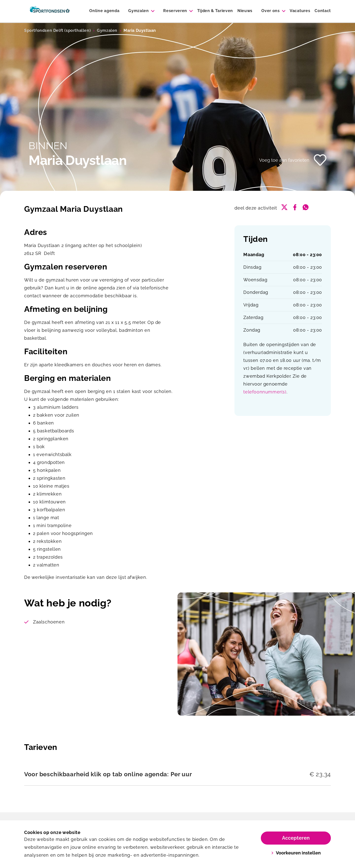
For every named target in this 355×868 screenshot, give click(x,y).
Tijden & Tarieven (215, 11)
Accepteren (296, 838)
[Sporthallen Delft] (50, 11)
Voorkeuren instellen (296, 853)
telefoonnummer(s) (265, 392)
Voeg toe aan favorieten (284, 160)
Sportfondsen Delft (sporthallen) (57, 30)
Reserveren (175, 11)
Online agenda (104, 11)
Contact (323, 11)
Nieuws (245, 11)
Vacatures (300, 11)
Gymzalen (138, 11)
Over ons (270, 11)
